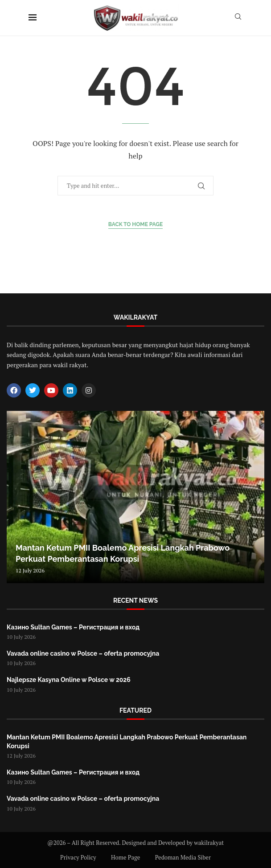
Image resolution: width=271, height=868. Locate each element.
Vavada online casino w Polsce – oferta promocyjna (83, 653)
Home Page (125, 857)
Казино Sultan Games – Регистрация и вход (73, 627)
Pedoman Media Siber (183, 857)
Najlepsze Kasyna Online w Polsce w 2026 (69, 680)
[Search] (238, 18)
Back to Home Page (136, 224)
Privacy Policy (78, 857)
